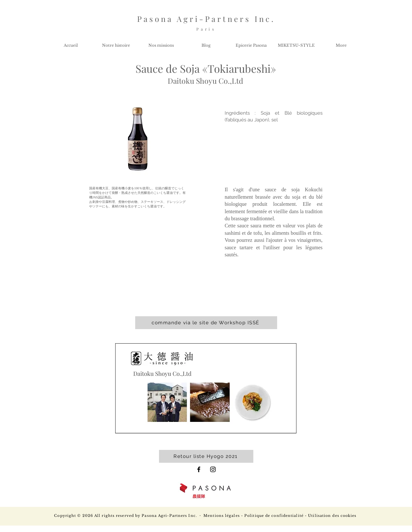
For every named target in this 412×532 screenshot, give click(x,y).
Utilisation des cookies (332, 516)
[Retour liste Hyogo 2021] (206, 456)
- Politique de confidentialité (272, 516)
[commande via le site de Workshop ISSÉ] (206, 323)
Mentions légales (222, 516)
